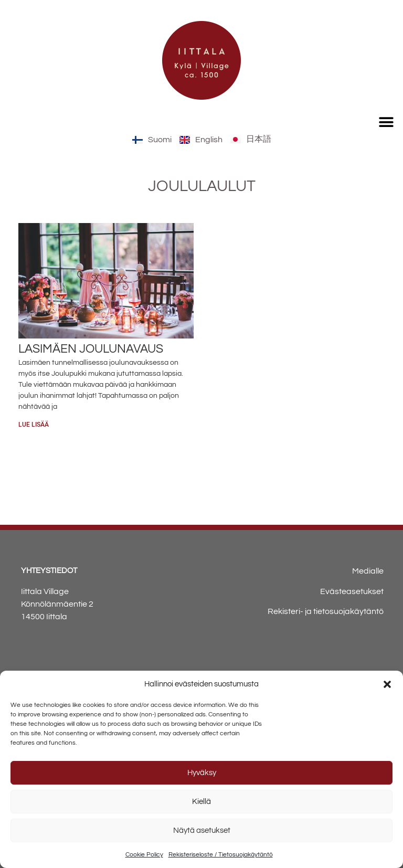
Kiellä (201, 802)
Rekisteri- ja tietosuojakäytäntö (326, 611)
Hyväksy (202, 773)
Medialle (368, 571)
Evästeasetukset (352, 591)
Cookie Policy (144, 855)
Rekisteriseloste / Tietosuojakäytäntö (221, 855)
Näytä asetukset (202, 830)
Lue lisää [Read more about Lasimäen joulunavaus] (34, 425)
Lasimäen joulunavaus (91, 349)
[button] (387, 684)
